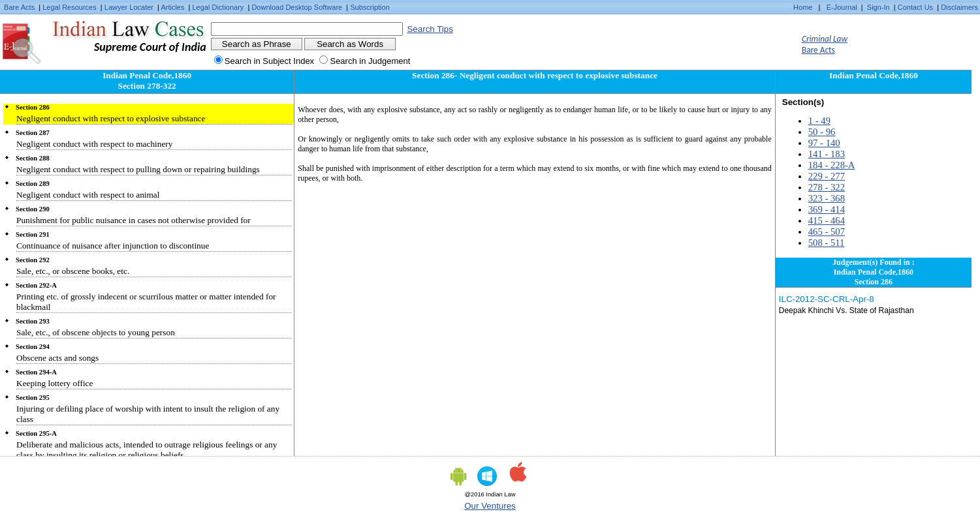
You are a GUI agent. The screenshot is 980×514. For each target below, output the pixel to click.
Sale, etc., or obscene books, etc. (73, 271)
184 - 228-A (832, 165)
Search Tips (430, 29)
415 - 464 (827, 220)
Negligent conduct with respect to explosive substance (111, 118)
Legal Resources (70, 7)
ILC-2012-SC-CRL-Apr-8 (827, 299)
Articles (172, 7)
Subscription (370, 7)
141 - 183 (827, 154)
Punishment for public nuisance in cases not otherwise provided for (134, 220)
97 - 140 (824, 143)
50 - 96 (822, 132)
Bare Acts (19, 7)
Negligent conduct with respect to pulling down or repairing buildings (138, 169)
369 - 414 (827, 209)
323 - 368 (827, 198)
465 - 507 (827, 232)
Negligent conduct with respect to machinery (94, 144)
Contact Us (915, 7)
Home (803, 7)
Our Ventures (490, 506)
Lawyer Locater (129, 7)
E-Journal (842, 7)
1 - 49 (819, 121)
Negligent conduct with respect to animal (88, 195)
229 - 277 (827, 176)
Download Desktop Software (297, 7)
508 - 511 (827, 243)
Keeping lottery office (55, 383)
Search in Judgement (370, 61)
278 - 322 (827, 187)
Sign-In (878, 7)
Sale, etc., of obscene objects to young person (96, 332)
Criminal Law (825, 39)
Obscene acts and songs (57, 358)
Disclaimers (959, 7)
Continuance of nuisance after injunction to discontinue (113, 246)
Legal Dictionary (218, 7)
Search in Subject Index (269, 61)
